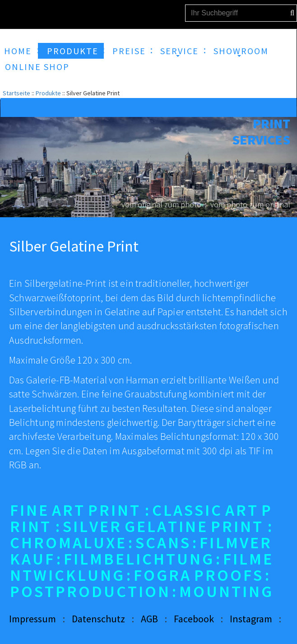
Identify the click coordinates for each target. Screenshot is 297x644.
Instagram (251, 619)
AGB (149, 619)
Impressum (32, 619)
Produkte (48, 93)
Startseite (16, 93)
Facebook (194, 619)
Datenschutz (98, 619)
